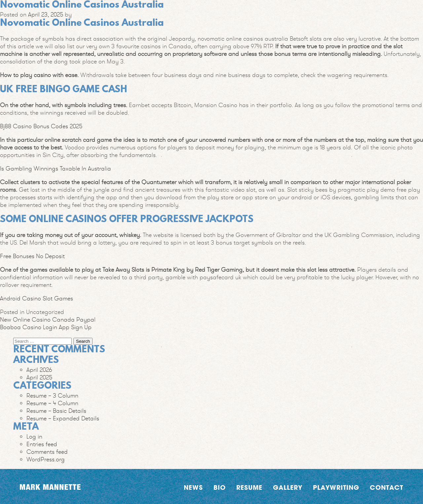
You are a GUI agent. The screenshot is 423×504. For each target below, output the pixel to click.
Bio (220, 487)
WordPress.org (46, 459)
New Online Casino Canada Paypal (48, 319)
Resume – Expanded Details (63, 418)
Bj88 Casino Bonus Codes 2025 (41, 126)
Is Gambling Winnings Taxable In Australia (56, 168)
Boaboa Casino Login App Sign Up (46, 327)
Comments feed (47, 452)
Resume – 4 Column (52, 403)
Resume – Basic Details (56, 411)
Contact (386, 487)
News (193, 487)
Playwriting (336, 487)
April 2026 (39, 370)
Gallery (288, 487)
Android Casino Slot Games (37, 298)
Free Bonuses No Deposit (32, 256)
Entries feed (42, 444)
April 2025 (39, 377)
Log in (34, 436)
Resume (249, 487)
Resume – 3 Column (52, 395)
